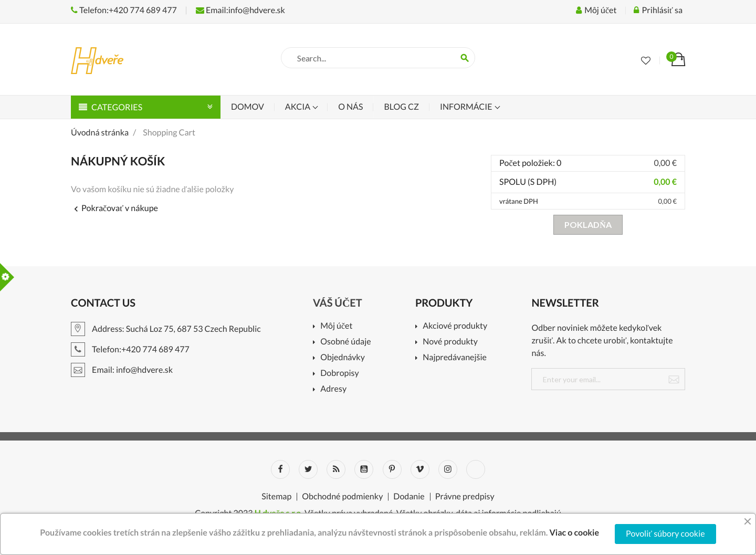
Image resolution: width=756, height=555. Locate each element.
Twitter (308, 469)
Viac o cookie (574, 533)
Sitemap (276, 497)
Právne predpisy (465, 497)
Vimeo (420, 469)
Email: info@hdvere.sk (122, 370)
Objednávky (343, 358)
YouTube (364, 469)
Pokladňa (588, 224)
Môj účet (336, 326)
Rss (336, 469)
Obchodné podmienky (342, 497)
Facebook (280, 469)
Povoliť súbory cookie (665, 534)
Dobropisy (339, 374)
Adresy (333, 389)
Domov (248, 107)
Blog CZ (401, 107)
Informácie (467, 107)
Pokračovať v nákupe (114, 208)
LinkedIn (476, 469)
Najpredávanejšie (455, 358)
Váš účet (338, 303)
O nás (350, 107)
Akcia (298, 107)
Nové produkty (450, 342)
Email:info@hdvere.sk (240, 10)
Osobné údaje (345, 342)
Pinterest (392, 469)
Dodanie (409, 497)
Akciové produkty (455, 326)
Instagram (448, 469)
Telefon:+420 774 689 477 (124, 10)
